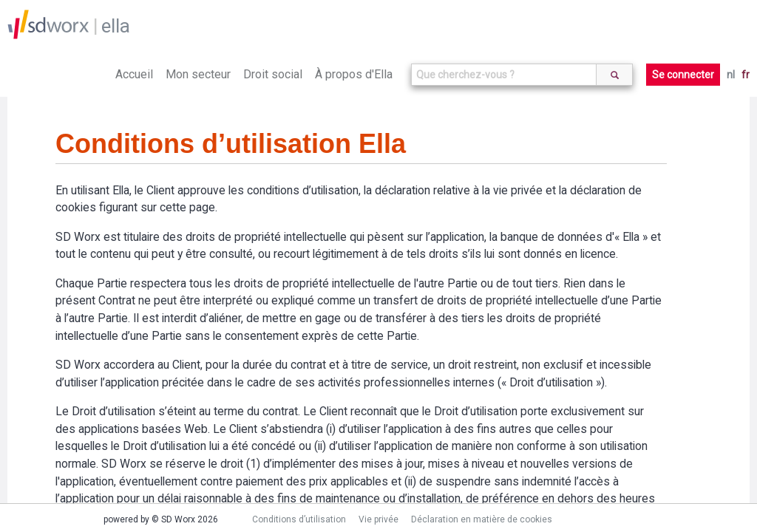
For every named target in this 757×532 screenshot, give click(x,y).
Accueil (134, 74)
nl (731, 75)
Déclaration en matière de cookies (482, 519)
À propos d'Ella (354, 74)
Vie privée (378, 519)
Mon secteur (198, 74)
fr (746, 75)
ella (116, 26)
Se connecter (683, 75)
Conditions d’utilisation (299, 519)
